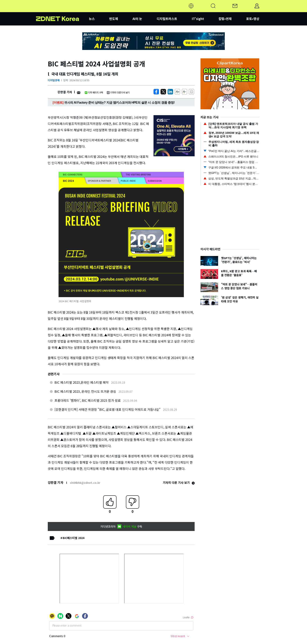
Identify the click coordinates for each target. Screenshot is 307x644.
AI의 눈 (137, 19)
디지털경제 (54, 80)
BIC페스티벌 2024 (74, 538)
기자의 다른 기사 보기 (179, 483)
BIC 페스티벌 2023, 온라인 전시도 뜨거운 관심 (85, 391)
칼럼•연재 (225, 19)
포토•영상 (253, 19)
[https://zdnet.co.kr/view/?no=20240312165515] (156, 92)
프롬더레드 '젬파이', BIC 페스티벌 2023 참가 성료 (88, 400)
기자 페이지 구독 (94, 92)
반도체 (114, 19)
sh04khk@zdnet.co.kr (85, 483)
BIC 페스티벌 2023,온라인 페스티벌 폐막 (82, 382)
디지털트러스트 (167, 19)
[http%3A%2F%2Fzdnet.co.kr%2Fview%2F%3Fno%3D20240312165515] (170, 92)
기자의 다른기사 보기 (118, 92)
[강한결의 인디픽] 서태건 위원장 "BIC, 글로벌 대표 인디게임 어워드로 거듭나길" (107, 409)
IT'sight (198, 19)
